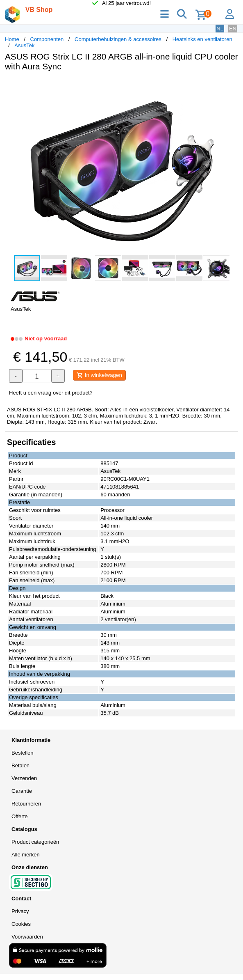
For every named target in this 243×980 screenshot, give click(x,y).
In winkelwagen (99, 375)
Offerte (20, 816)
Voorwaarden (27, 937)
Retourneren (26, 804)
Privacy (20, 911)
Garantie (22, 791)
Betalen (20, 765)
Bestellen (22, 753)
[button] (231, 86)
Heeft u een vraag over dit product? (51, 393)
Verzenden (24, 778)
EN (233, 29)
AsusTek (24, 45)
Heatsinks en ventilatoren (202, 39)
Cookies (21, 924)
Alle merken (26, 855)
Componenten (47, 39)
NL (220, 29)
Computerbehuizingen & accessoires (118, 39)
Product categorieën (35, 842)
